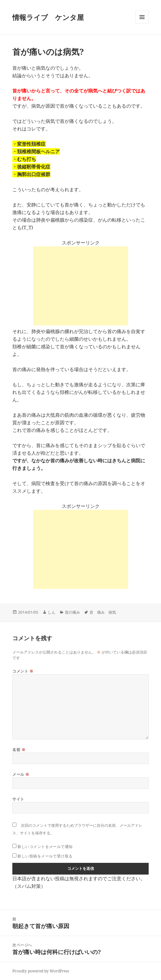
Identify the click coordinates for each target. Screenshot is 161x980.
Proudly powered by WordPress (41, 971)
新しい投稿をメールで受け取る (45, 856)
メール (21, 774)
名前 (19, 750)
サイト (18, 799)
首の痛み (72, 612)
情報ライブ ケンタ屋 (48, 17)
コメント (23, 671)
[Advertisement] (81, 286)
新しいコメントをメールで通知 (45, 847)
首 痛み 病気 (103, 612)
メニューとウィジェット (142, 24)
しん (52, 612)
